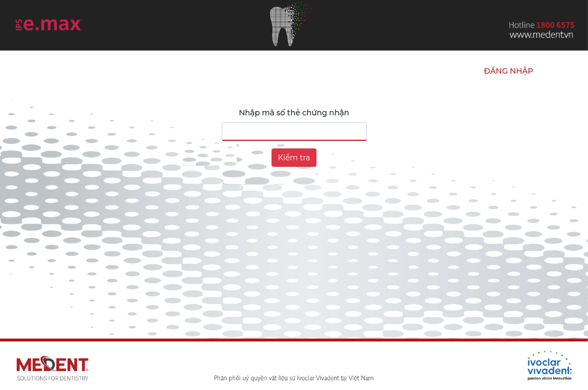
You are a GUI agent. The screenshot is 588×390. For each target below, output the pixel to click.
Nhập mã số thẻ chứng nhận (294, 113)
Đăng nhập (509, 71)
